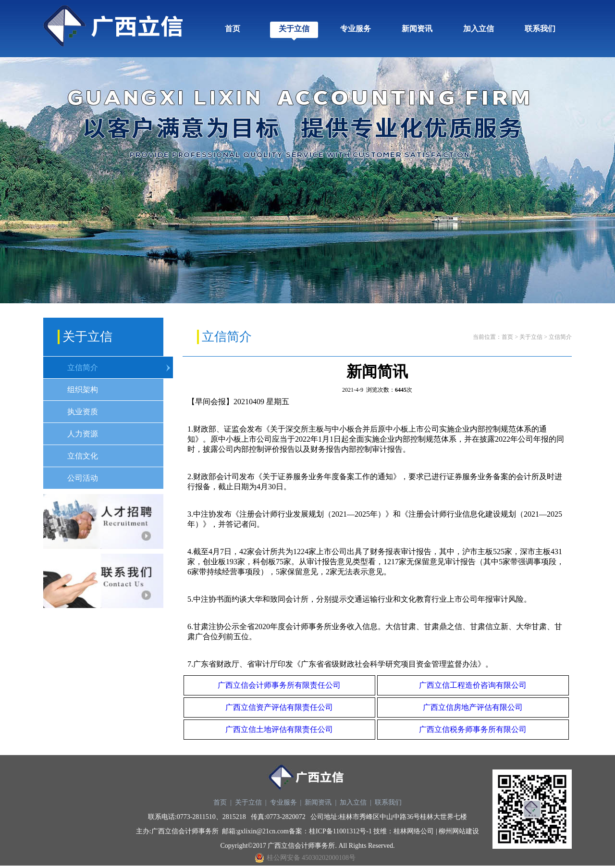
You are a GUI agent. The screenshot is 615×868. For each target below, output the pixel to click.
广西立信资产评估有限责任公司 (279, 707)
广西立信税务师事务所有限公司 (473, 729)
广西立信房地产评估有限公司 (473, 707)
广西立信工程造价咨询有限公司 (473, 685)
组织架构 (83, 390)
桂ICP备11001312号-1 (340, 831)
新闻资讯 (417, 29)
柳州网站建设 (459, 831)
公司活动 (83, 478)
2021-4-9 (353, 390)
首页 (233, 29)
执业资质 (83, 412)
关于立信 (294, 29)
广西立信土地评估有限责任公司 (279, 729)
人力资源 (83, 434)
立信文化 (83, 456)
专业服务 (356, 29)
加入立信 (479, 29)
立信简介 (83, 367)
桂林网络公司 (414, 831)
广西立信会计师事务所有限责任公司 (279, 685)
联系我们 (540, 29)
